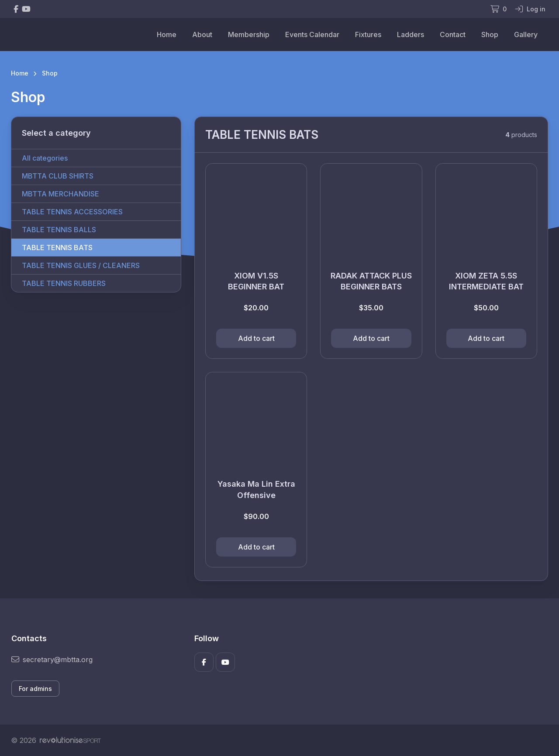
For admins (35, 689)
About (202, 34)
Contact (453, 34)
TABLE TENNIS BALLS (59, 230)
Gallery (526, 34)
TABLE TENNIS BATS (57, 247)
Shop (490, 34)
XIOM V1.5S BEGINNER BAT (256, 281)
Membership (249, 34)
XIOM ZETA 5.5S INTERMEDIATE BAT (486, 281)
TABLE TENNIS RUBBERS (64, 283)
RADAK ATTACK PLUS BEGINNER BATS (371, 281)
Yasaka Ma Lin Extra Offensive (256, 489)
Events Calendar (312, 34)
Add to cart (256, 338)
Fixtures (368, 34)
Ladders (411, 34)
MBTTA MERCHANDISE (60, 194)
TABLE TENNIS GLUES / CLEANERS (81, 265)
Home (167, 34)
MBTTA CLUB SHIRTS (58, 176)
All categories (45, 158)
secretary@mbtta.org (52, 660)
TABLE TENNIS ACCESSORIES (72, 212)
